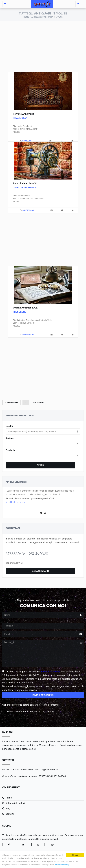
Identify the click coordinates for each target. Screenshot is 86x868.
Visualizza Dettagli (62, 865)
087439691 (28, 141)
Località (9, 426)
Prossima (39, 402)
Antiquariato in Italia (42, 17)
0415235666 (28, 210)
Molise (59, 17)
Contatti (10, 814)
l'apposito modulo (50, 770)
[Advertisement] (43, 44)
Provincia (10, 450)
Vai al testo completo (16, 502)
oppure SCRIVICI (14, 563)
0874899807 (28, 335)
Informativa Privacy (51, 672)
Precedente (12, 402)
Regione (10, 438)
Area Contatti (40, 571)
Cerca (40, 465)
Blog (8, 809)
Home (26, 17)
